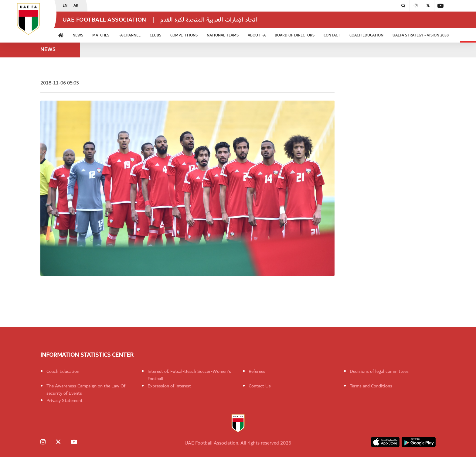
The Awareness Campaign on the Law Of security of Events (86, 390)
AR (76, 6)
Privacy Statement (65, 400)
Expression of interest (169, 386)
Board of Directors (295, 35)
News (78, 35)
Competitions (184, 35)
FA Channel (129, 35)
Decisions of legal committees (379, 371)
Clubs (155, 35)
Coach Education (366, 35)
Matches (101, 35)
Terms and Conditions (371, 386)
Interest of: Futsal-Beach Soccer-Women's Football (189, 375)
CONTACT (332, 35)
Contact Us (260, 386)
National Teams (223, 35)
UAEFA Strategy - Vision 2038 (421, 35)
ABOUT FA (257, 35)
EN (65, 6)
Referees (257, 371)
